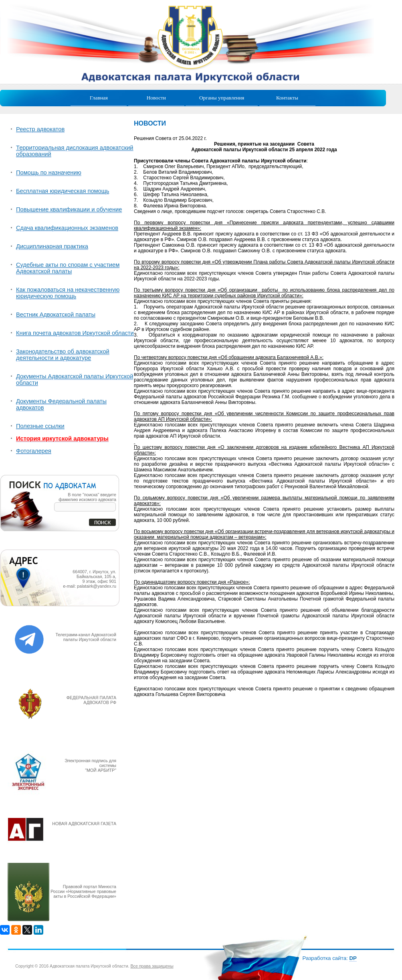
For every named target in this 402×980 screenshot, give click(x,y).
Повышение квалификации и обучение (69, 209)
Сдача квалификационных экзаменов (67, 228)
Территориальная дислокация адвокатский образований (75, 151)
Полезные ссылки (40, 426)
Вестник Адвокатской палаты (56, 314)
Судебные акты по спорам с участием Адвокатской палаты (68, 268)
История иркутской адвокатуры (62, 438)
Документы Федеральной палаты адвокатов (61, 404)
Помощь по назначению (49, 172)
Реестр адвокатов (40, 129)
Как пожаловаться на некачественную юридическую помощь (68, 293)
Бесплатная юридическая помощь (63, 191)
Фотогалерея (34, 451)
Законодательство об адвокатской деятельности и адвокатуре (63, 355)
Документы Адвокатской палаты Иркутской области (75, 379)
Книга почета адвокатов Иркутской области (75, 333)
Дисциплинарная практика (52, 246)
